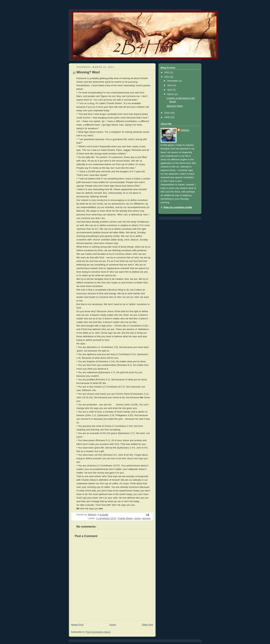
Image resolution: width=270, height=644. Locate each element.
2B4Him (185, 130)
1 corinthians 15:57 (106, 518)
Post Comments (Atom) (98, 632)
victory (138, 518)
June (170, 85)
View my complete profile (178, 207)
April (170, 90)
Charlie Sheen (125, 518)
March (171, 94)
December (173, 81)
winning (146, 518)
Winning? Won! (175, 106)
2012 (167, 72)
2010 (167, 113)
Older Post (147, 625)
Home (113, 625)
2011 (167, 77)
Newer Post (77, 625)
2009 (167, 117)
